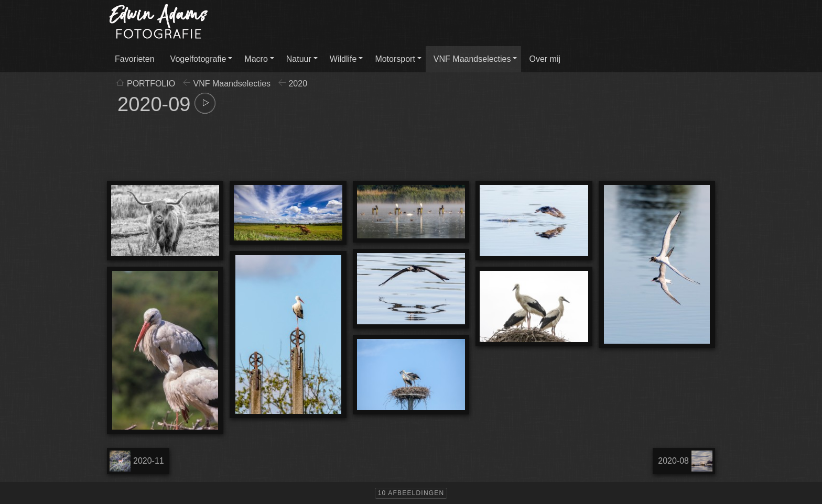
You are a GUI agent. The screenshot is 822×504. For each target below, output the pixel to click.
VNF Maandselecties (472, 59)
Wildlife (343, 59)
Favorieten (135, 59)
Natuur (299, 59)
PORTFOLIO (151, 84)
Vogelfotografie (198, 59)
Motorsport (395, 59)
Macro (256, 59)
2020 (298, 84)
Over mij (545, 59)
